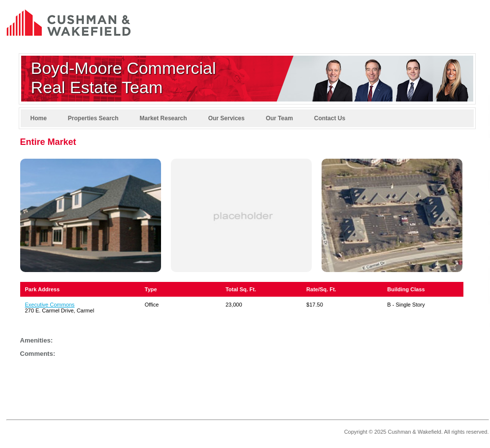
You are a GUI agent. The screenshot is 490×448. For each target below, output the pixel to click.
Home (39, 118)
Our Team (279, 118)
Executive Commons (50, 305)
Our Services (227, 118)
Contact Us (330, 118)
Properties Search (93, 118)
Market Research (163, 118)
